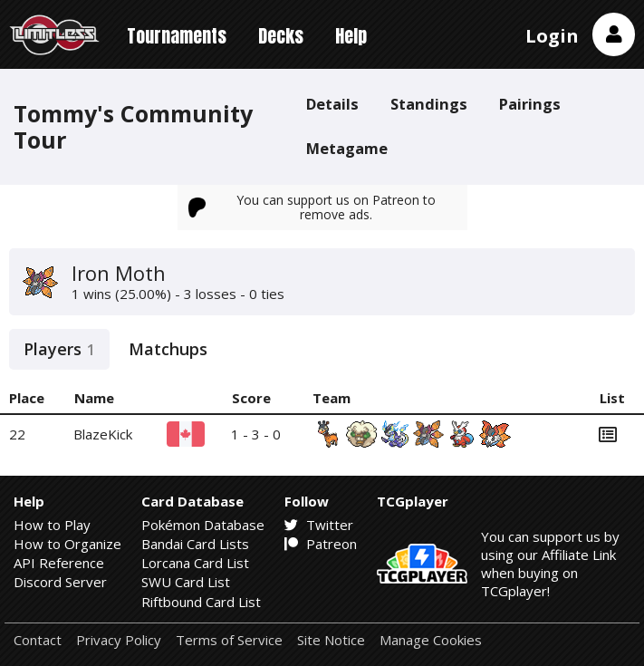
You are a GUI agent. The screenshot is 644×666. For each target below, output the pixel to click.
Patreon (321, 544)
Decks (281, 36)
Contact (38, 640)
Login (552, 36)
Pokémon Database (203, 525)
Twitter (319, 525)
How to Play (52, 525)
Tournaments (177, 36)
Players (59, 349)
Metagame (347, 148)
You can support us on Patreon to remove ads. (312, 207)
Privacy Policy (119, 640)
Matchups (168, 349)
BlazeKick (103, 434)
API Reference (59, 563)
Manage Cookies (431, 640)
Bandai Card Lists (195, 544)
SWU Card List (186, 582)
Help (351, 36)
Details (332, 104)
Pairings (530, 104)
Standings (429, 104)
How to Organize (67, 544)
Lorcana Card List (195, 563)
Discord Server (60, 582)
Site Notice (331, 640)
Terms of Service (229, 640)
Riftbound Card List (201, 602)
